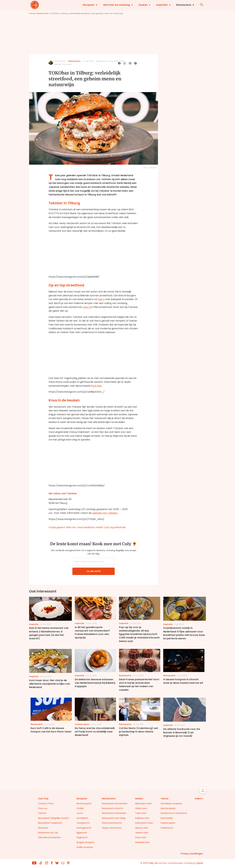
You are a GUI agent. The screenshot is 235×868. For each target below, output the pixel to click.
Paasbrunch (167, 828)
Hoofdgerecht (84, 828)
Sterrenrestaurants (112, 823)
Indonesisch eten (144, 823)
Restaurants (184, 5)
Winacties (43, 828)
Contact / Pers (46, 804)
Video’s (199, 799)
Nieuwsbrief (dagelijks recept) (54, 818)
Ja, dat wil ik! (94, 571)
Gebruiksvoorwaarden (49, 837)
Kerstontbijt (167, 818)
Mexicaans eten (144, 804)
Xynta (200, 863)
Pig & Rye (96, 386)
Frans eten (141, 837)
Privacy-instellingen (192, 854)
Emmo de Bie (60, 61)
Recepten (89, 5)
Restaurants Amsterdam (115, 804)
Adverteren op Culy (48, 833)
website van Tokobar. (105, 513)
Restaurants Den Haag (114, 818)
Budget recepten (86, 842)
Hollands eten (142, 842)
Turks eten (141, 813)
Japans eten (142, 833)
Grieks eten (141, 808)
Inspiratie (162, 5)
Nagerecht (82, 837)
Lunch (80, 813)
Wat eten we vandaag (117, 5)
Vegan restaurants (112, 828)
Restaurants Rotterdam (114, 813)
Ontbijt (80, 808)
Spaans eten (142, 828)
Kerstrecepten (84, 804)
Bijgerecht (82, 833)
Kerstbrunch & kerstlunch (174, 813)
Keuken (143, 5)
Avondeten (82, 818)
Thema (164, 799)
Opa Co (87, 307)
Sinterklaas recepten (171, 804)
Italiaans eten (142, 818)
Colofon (42, 813)
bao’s (101, 299)
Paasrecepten (168, 823)
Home (32, 13)
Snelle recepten (85, 847)
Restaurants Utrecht (112, 808)
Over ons (43, 808)
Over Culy (43, 799)
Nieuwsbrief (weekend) (50, 823)
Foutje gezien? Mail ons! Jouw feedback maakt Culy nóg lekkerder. (88, 527)
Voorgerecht (83, 823)
